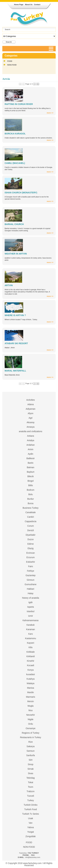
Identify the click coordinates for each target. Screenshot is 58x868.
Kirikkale (31, 652)
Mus (30, 710)
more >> (50, 113)
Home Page (19, 4)
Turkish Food (31, 809)
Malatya (31, 683)
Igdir (31, 602)
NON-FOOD (12, 65)
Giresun (31, 580)
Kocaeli (31, 665)
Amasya (31, 427)
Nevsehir (31, 715)
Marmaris (30, 697)
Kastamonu (31, 638)
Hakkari (31, 589)
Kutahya (31, 679)
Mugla (30, 706)
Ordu (31, 724)
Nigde (31, 719)
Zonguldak (31, 836)
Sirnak (31, 769)
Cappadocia (31, 521)
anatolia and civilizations (31, 431)
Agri (31, 418)
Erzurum (31, 557)
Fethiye (31, 571)
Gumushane (30, 584)
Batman (30, 467)
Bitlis (31, 485)
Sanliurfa (31, 755)
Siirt (30, 760)
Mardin (31, 692)
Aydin (31, 454)
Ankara (30, 436)
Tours (30, 787)
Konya (31, 670)
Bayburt (30, 472)
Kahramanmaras (31, 620)
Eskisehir (31, 562)
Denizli (30, 530)
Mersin (30, 701)
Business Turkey (31, 508)
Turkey (30, 800)
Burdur (30, 499)
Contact (37, 4)
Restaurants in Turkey (30, 737)
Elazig (30, 548)
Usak (31, 818)
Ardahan (31, 445)
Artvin (31, 449)
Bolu (30, 494)
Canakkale (30, 512)
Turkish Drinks (31, 805)
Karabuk (30, 625)
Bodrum (31, 490)
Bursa (31, 503)
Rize (30, 742)
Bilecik (30, 476)
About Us (29, 4)
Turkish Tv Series (30, 814)
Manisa (31, 688)
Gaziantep (31, 575)
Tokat (31, 782)
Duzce (31, 539)
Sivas (30, 773)
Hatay (31, 593)
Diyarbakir (31, 535)
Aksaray (31, 422)
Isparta (31, 607)
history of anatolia (31, 598)
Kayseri (31, 643)
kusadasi (31, 674)
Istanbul (31, 611)
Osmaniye (31, 728)
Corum (30, 526)
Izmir (30, 616)
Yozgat (30, 832)
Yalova (31, 827)
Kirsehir (31, 661)
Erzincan (30, 553)
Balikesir (31, 458)
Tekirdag (31, 778)
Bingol (31, 481)
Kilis (31, 647)
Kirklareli (31, 656)
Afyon (31, 413)
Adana (30, 404)
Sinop (31, 764)
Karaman (31, 629)
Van (31, 823)
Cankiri (31, 517)
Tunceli (31, 796)
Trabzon (31, 791)
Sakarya (31, 746)
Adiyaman (30, 409)
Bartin (31, 463)
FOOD (10, 61)
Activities (31, 400)
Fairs (31, 566)
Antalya (31, 440)
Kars (31, 634)
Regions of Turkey (31, 733)
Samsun (31, 751)
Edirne (30, 544)
